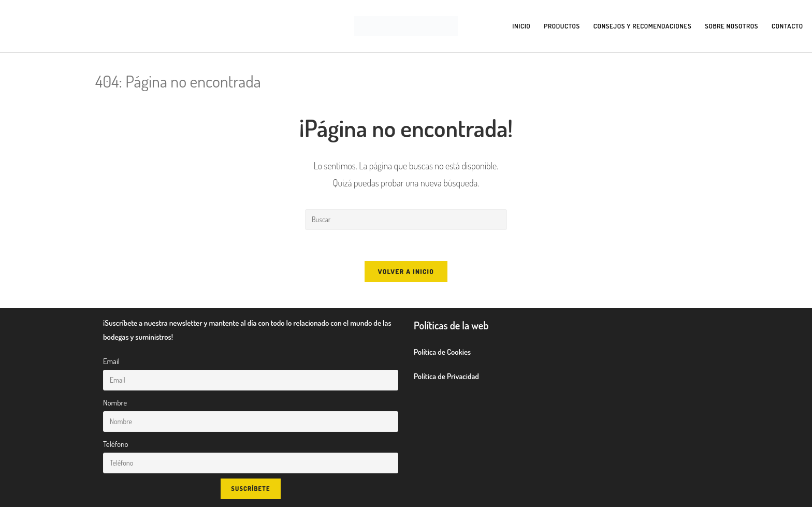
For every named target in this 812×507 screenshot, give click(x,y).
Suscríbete (250, 489)
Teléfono (115, 444)
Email (111, 361)
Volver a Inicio (406, 271)
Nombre (115, 403)
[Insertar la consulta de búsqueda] (406, 220)
